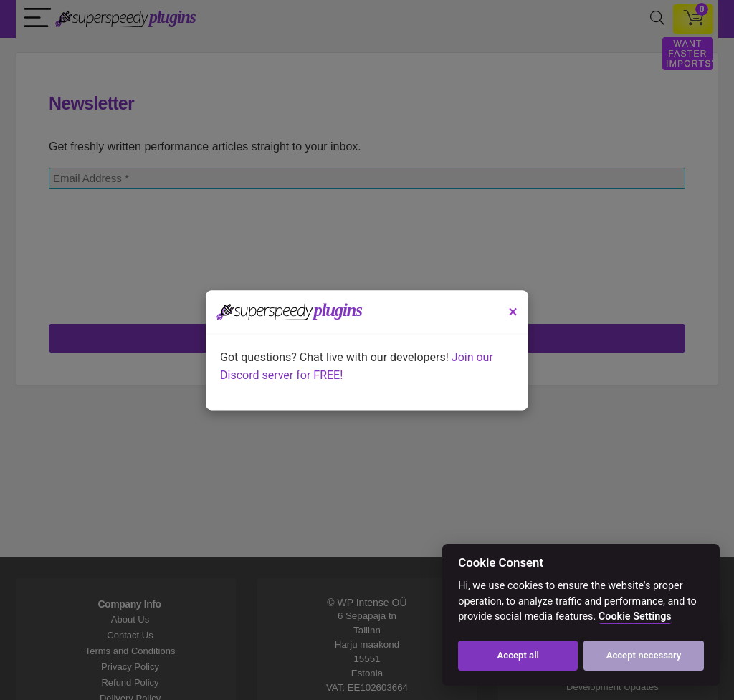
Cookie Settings (635, 617)
